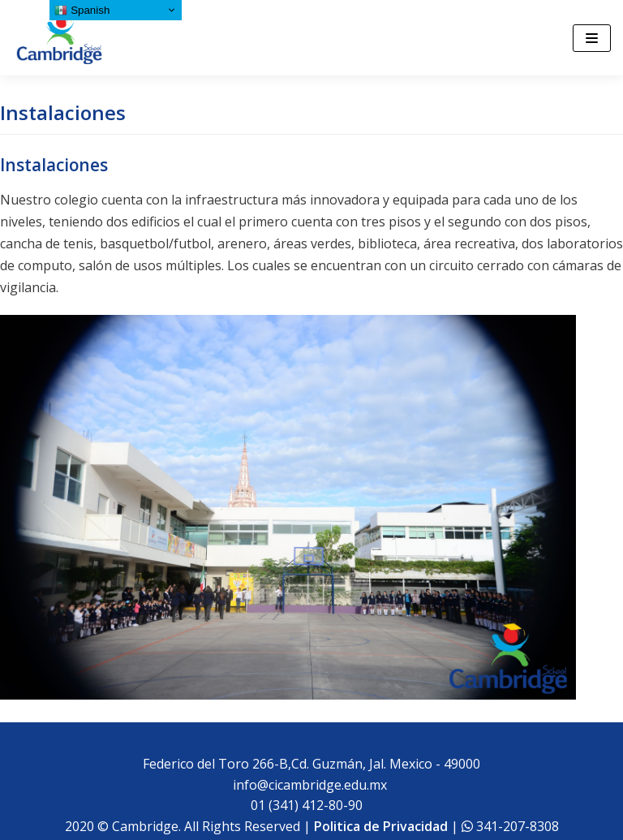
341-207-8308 (516, 826)
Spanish (82, 11)
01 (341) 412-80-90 (310, 805)
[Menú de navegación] (592, 38)
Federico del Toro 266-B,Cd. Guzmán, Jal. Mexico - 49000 (311, 764)
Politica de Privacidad (381, 826)
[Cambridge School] (61, 38)
